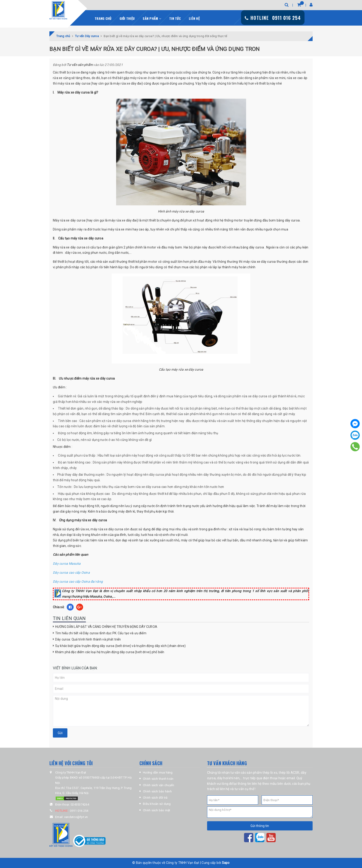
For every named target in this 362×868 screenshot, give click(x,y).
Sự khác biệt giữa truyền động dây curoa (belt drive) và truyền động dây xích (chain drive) (121, 646)
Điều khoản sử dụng (157, 804)
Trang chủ (103, 18)
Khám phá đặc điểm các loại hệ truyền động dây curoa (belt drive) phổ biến (110, 652)
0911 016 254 (79, 811)
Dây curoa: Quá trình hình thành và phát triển (88, 639)
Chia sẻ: (59, 607)
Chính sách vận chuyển (158, 785)
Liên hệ (194, 18)
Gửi (60, 733)
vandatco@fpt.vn (76, 817)
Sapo (226, 863)
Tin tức (175, 18)
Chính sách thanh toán (158, 779)
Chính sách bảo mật (157, 810)
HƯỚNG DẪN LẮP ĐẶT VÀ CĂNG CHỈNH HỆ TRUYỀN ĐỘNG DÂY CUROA (106, 627)
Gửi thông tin (260, 826)
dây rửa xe (73, 253)
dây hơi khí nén (228, 778)
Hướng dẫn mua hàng (158, 772)
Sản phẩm (152, 18)
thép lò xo (270, 773)
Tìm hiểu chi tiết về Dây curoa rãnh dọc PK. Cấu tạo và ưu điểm (101, 633)
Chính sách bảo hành (157, 791)
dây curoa (83, 83)
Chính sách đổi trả (155, 798)
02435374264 (80, 805)
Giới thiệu (127, 18)
